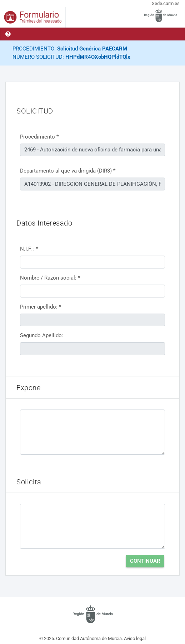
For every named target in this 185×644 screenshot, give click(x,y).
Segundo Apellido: (42, 335)
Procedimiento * (39, 137)
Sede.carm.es (166, 3)
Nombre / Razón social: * (50, 278)
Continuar (145, 561)
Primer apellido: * (41, 307)
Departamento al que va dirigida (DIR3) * (68, 171)
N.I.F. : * (29, 249)
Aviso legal (135, 638)
